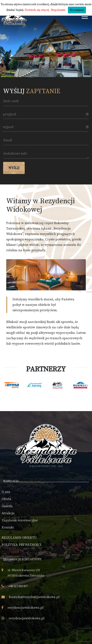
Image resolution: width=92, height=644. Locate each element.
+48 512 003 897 (18, 586)
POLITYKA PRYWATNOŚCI (21, 545)
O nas (6, 492)
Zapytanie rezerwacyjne (20, 520)
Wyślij (14, 168)
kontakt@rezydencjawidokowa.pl (34, 597)
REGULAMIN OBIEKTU (19, 538)
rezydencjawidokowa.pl (25, 608)
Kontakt (8, 527)
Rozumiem (77, 10)
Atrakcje (8, 513)
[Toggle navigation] (85, 17)
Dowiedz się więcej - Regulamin (45, 10)
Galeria (7, 506)
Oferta (6, 499)
